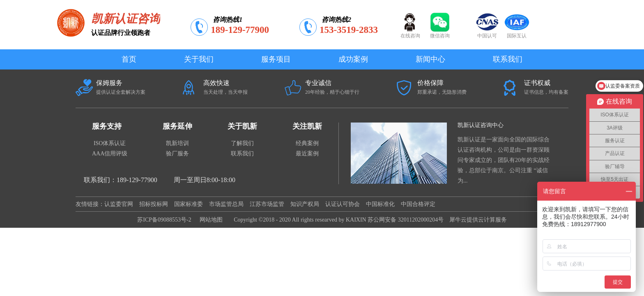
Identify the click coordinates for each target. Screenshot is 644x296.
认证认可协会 (343, 204)
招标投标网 (154, 204)
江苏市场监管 (267, 204)
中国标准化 (380, 204)
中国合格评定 (418, 204)
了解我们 (242, 143)
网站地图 (210, 220)
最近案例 (307, 154)
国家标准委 (189, 204)
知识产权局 (305, 204)
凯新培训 (177, 143)
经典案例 (307, 143)
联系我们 (242, 154)
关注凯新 (307, 126)
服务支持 (107, 126)
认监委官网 (119, 204)
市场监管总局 (226, 204)
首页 (129, 59)
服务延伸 (177, 126)
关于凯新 (242, 126)
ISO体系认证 (110, 143)
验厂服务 (177, 154)
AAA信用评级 (110, 154)
